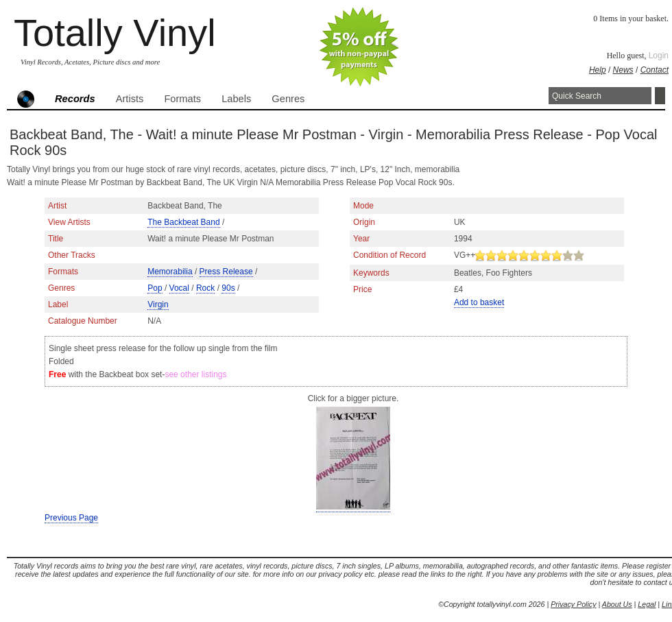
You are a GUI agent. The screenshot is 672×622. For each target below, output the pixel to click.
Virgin (158, 304)
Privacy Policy (573, 604)
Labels (236, 99)
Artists (130, 99)
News (623, 70)
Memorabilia (170, 272)
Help (598, 70)
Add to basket (479, 302)
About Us (617, 604)
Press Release (226, 272)
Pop (155, 288)
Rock (205, 288)
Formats (182, 99)
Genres (288, 99)
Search (660, 96)
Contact (655, 70)
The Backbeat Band (183, 222)
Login (659, 56)
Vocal (179, 288)
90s (228, 288)
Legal (647, 604)
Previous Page (71, 518)
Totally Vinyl (115, 33)
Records (75, 99)
